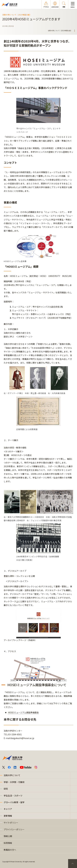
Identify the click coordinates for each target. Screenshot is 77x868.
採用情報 (8, 843)
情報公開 (8, 836)
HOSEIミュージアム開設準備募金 (23, 712)
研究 (6, 789)
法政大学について (12, 775)
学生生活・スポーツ (13, 796)
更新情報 (8, 816)
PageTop (73, 864)
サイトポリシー (11, 823)
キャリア (8, 809)
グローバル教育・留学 (14, 802)
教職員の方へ (10, 850)
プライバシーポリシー (14, 829)
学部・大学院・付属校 (14, 782)
